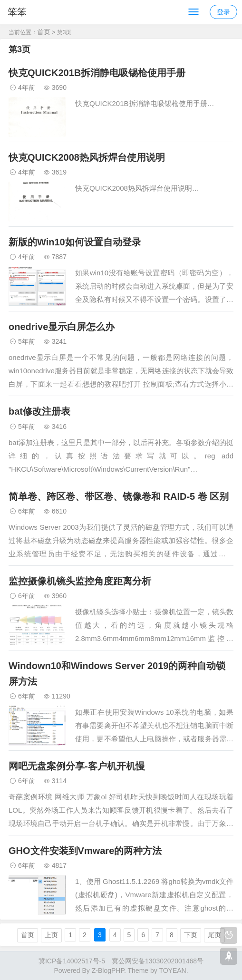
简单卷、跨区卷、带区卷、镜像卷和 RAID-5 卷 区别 (119, 496)
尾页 (214, 935)
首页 (44, 32)
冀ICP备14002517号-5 (72, 961)
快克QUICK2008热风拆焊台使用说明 (87, 157)
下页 (191, 935)
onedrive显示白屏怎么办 (62, 327)
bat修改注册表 (39, 411)
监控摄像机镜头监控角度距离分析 (80, 581)
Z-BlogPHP (108, 970)
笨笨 (17, 12)
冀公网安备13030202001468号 (158, 961)
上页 (51, 935)
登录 (223, 12)
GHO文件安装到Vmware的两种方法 (85, 851)
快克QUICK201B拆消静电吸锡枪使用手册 (97, 73)
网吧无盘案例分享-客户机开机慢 (77, 766)
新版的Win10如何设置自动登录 (75, 242)
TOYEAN (172, 970)
